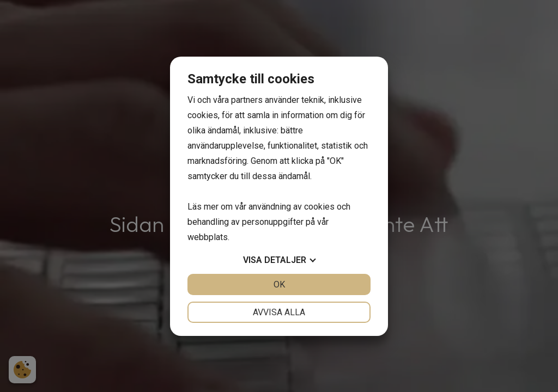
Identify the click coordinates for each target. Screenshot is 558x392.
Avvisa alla (279, 312)
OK (279, 284)
